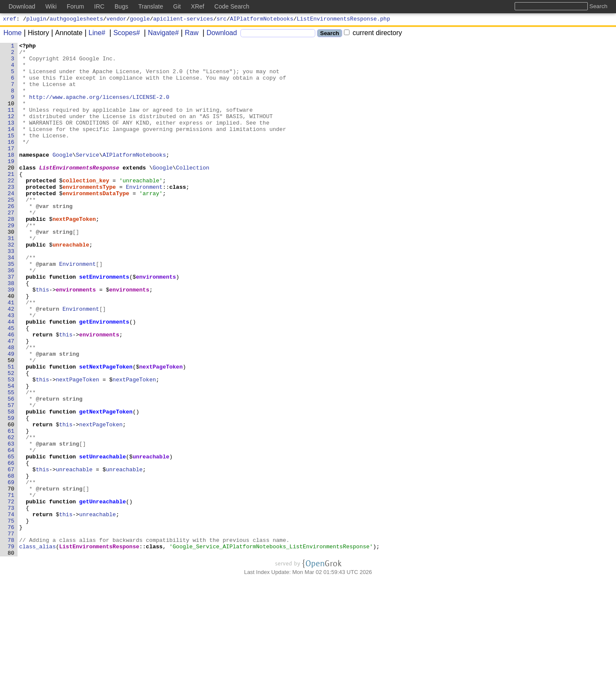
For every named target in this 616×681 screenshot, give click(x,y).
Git (177, 6)
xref (10, 20)
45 (11, 386)
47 (11, 401)
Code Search (232, 6)
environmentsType (90, 216)
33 (11, 293)
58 (11, 486)
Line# (94, 34)
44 (11, 378)
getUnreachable (103, 594)
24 (11, 224)
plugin (37, 20)
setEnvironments (105, 324)
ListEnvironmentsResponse (79, 193)
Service (88, 178)
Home (13, 34)
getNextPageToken (106, 486)
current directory (373, 34)
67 (11, 555)
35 (11, 309)
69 (11, 571)
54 (11, 455)
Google (63, 178)
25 (11, 232)
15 (11, 155)
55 (11, 463)
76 (11, 624)
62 (11, 517)
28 (11, 255)
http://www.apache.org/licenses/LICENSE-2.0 (100, 108)
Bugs (121, 6)
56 (11, 470)
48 (11, 409)
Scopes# (124, 34)
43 (11, 370)
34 (11, 301)
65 (11, 540)
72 (11, 594)
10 (11, 116)
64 (11, 532)
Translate (151, 6)
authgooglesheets (76, 20)
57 (11, 478)
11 (11, 124)
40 (11, 347)
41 (11, 355)
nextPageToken (74, 255)
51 (11, 432)
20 (11, 193)
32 (11, 285)
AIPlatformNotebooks (262, 20)
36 (11, 316)
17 (11, 170)
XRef (197, 6)
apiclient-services (183, 20)
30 (11, 270)
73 (11, 601)
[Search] (278, 34)
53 (11, 447)
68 (11, 563)
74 (11, 609)
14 (11, 147)
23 (11, 216)
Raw (189, 34)
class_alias (38, 648)
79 (11, 648)
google (140, 20)
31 (11, 278)
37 (11, 324)
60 (11, 501)
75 (11, 617)
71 (11, 586)
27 (11, 247)
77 (11, 632)
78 (11, 640)
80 (11, 655)
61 (11, 509)
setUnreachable (103, 540)
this (43, 339)
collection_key (86, 208)
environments (156, 324)
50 (11, 424)
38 (11, 332)
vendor (117, 20)
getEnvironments (105, 378)
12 (11, 131)
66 (11, 547)
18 (11, 178)
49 (11, 416)
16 (11, 162)
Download (219, 34)
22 (11, 208)
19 (11, 185)
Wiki (51, 6)
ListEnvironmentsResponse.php (344, 20)
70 (11, 578)
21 (11, 201)
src (221, 20)
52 (11, 440)
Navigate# (160, 34)
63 (11, 524)
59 (11, 494)
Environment (145, 216)
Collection (193, 193)
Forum (75, 6)
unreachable (71, 285)
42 (11, 363)
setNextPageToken (106, 432)
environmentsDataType (96, 224)
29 (11, 262)
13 (11, 139)
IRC (99, 6)
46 (11, 393)
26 (11, 239)
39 (11, 339)
